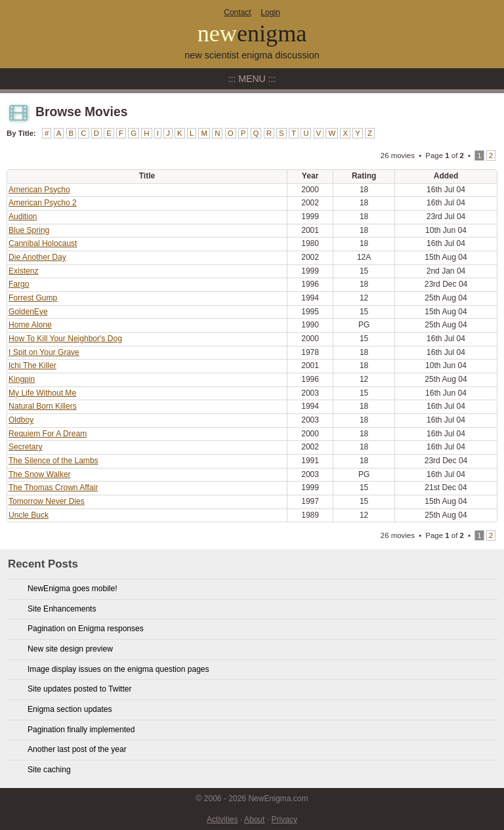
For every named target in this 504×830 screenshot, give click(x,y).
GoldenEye (28, 312)
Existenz (24, 271)
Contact (238, 12)
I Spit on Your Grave (44, 352)
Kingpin (22, 379)
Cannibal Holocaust (43, 243)
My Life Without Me (42, 393)
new (252, 33)
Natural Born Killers (43, 406)
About (254, 820)
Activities (222, 820)
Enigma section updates (70, 709)
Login (270, 12)
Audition (23, 217)
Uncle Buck (29, 515)
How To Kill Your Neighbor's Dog (65, 339)
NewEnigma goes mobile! (73, 589)
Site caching (49, 770)
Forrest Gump (33, 298)
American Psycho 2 (43, 203)
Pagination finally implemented (81, 730)
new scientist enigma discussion (252, 55)
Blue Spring (29, 230)
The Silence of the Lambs (53, 461)
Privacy (284, 820)
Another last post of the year (77, 749)
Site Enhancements (62, 609)
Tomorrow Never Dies (47, 501)
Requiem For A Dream (48, 434)
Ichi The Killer (32, 365)
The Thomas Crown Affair (53, 488)
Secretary (26, 447)
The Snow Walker (40, 474)
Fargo (19, 284)
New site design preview (70, 649)
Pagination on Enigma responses (86, 629)
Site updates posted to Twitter (80, 689)
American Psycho (39, 190)
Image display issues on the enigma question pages (118, 669)
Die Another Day (37, 257)
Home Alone (30, 325)
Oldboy (21, 420)
